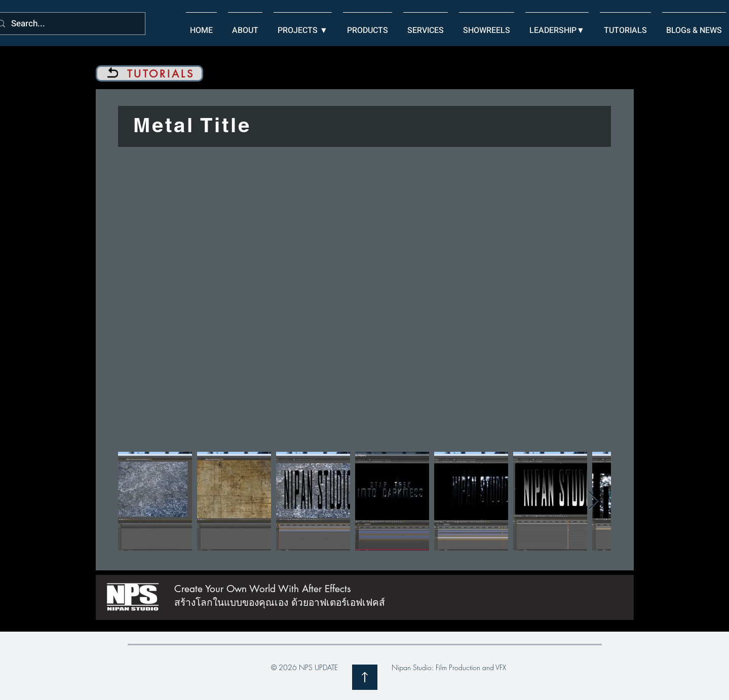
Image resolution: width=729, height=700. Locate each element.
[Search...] (67, 24)
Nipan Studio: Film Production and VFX (449, 667)
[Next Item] (593, 501)
